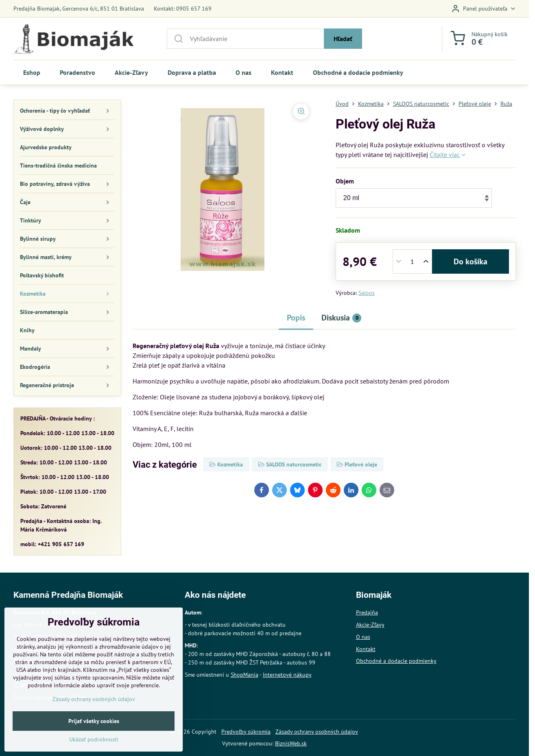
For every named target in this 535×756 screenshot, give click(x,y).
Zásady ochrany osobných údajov (317, 732)
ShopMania (245, 675)
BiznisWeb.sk (291, 743)
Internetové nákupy (287, 675)
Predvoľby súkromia (246, 732)
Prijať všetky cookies (94, 746)
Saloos (367, 293)
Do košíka (471, 261)
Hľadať (343, 39)
